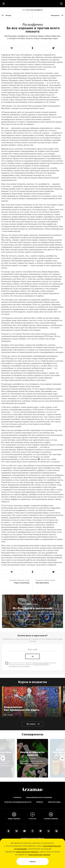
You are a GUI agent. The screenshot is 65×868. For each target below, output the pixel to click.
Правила (40, 802)
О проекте (17, 798)
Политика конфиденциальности (18, 802)
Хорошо (32, 861)
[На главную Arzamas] (32, 4)
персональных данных (27, 852)
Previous (3, 758)
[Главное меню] (4, 4)
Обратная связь (54, 802)
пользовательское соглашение (19, 666)
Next (62, 701)
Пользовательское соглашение (39, 798)
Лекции (8, 15)
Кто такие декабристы (32, 10)
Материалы (55, 15)
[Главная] (32, 789)
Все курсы (31, 724)
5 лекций (10, 715)
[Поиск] (61, 4)
